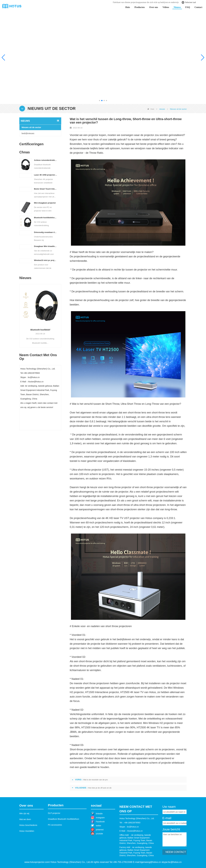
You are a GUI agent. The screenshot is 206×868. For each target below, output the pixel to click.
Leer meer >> (180, 76)
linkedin (99, 826)
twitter (98, 838)
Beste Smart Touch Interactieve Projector (46, 189)
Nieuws (177, 7)
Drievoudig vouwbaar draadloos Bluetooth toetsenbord (46, 232)
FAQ (188, 7)
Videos (166, 7)
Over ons (154, 7)
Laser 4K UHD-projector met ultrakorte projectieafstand (46, 175)
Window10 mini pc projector (46, 260)
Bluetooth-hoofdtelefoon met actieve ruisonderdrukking (46, 218)
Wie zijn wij (24, 825)
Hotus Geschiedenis (28, 837)
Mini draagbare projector (45, 203)
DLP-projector (54, 823)
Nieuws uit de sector (31, 127)
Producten (140, 7)
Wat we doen (25, 831)
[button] (100, 101)
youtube (99, 846)
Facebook (100, 834)
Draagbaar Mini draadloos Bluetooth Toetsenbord (46, 246)
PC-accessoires (55, 835)
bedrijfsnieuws (28, 133)
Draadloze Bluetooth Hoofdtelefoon (64, 829)
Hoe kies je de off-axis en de (100, 788)
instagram (100, 830)
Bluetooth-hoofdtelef (50, 330)
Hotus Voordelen (27, 843)
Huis (128, 7)
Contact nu (40, 427)
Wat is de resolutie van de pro (96, 780)
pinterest (100, 842)
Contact (198, 7)
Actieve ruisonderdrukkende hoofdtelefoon (46, 160)
